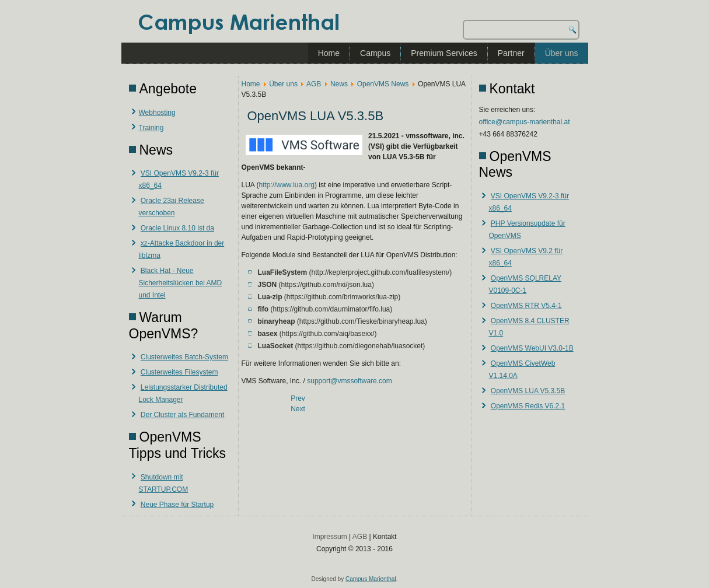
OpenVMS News (383, 84)
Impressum (329, 537)
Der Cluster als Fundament (182, 415)
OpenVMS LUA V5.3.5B (528, 391)
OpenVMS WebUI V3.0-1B (532, 348)
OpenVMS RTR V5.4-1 (526, 306)
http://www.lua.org (287, 185)
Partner (511, 53)
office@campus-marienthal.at (525, 122)
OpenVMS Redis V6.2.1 (528, 406)
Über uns (562, 53)
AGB (314, 84)
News (339, 84)
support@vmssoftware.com (350, 381)
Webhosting (157, 113)
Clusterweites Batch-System (184, 357)
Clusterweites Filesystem (179, 372)
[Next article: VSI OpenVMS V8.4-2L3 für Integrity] (298, 409)
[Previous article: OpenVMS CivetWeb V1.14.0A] (298, 398)
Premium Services (444, 53)
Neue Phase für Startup (177, 505)
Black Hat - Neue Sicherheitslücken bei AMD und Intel (181, 283)
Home (329, 53)
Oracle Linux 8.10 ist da (177, 228)
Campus (375, 53)
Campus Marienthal (371, 579)
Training (151, 128)
